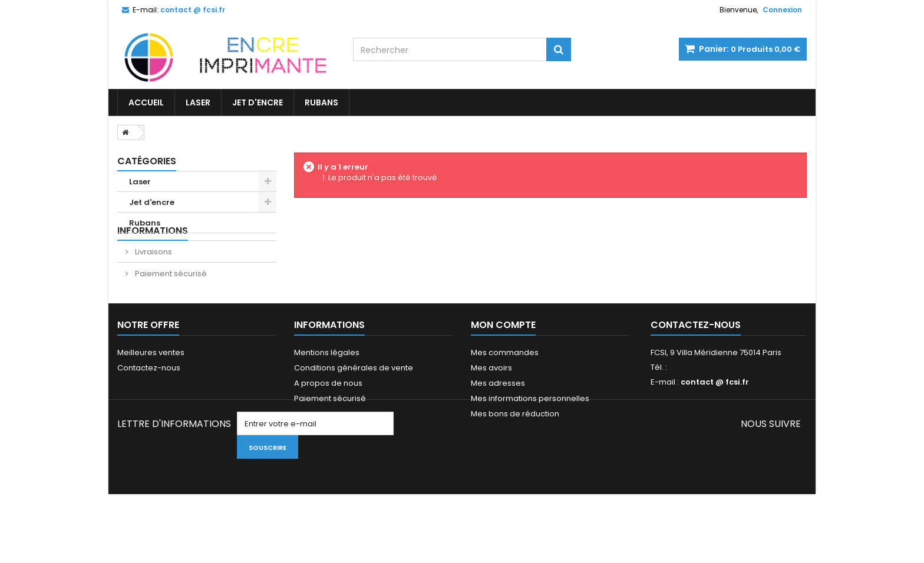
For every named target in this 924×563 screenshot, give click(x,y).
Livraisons (153, 275)
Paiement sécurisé (170, 297)
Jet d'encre (258, 102)
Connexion (782, 10)
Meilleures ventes (151, 391)
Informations (153, 254)
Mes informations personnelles (530, 437)
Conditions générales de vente (354, 407)
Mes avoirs (491, 407)
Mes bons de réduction (515, 453)
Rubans (321, 102)
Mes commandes (505, 391)
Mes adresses (498, 422)
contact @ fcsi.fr (715, 421)
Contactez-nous (149, 407)
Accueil (146, 102)
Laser (198, 102)
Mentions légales (327, 391)
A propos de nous (328, 422)
